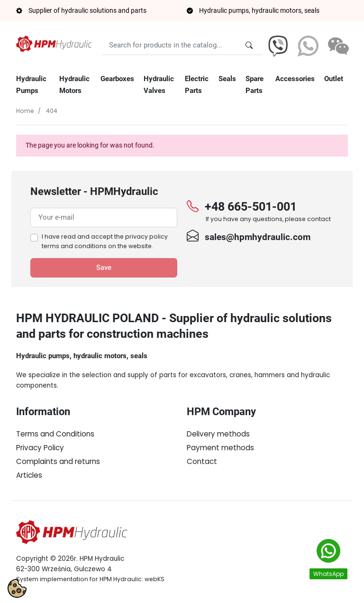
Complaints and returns (58, 461)
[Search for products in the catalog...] (249, 45)
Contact (202, 461)
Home (25, 111)
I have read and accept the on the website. (105, 241)
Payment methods (220, 448)
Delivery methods (218, 434)
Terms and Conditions (55, 434)
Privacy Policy (40, 448)
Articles (29, 475)
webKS (155, 579)
